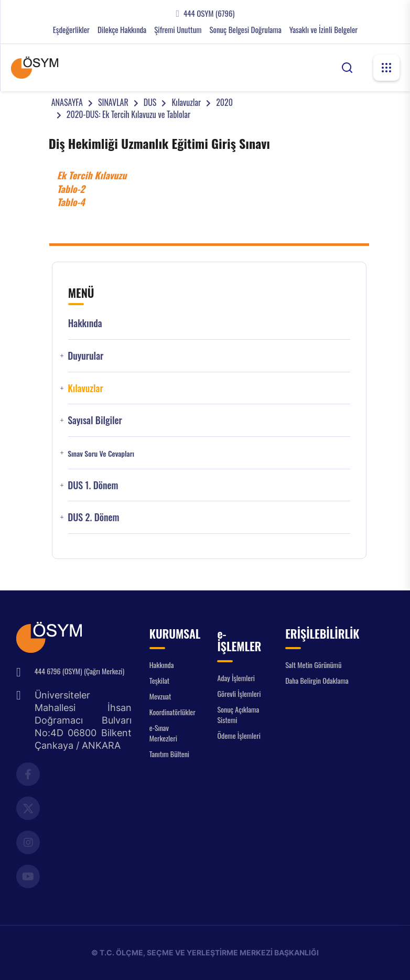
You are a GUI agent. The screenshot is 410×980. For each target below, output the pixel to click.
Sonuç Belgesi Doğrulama (245, 30)
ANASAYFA (67, 102)
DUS (150, 102)
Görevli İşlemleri (239, 693)
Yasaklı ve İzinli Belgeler (323, 30)
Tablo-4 (71, 202)
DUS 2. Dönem (93, 517)
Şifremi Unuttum (178, 30)
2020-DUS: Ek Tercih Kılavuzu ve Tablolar (128, 114)
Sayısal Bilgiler (95, 420)
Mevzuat (160, 696)
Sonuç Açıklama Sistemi (238, 714)
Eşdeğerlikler (71, 30)
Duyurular (85, 356)
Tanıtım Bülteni (169, 754)
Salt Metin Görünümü (313, 665)
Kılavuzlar (186, 102)
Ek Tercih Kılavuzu (92, 175)
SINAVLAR (113, 102)
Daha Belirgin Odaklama (317, 680)
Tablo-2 (71, 189)
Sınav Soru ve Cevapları (101, 454)
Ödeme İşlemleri (239, 735)
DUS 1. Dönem (93, 485)
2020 (224, 102)
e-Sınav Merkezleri (163, 733)
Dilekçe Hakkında (122, 30)
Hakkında (85, 323)
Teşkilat (159, 680)
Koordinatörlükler (172, 712)
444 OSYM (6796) (209, 13)
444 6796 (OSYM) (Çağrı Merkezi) (79, 671)
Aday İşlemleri (236, 678)
